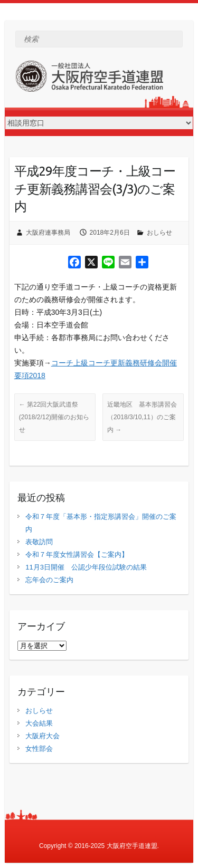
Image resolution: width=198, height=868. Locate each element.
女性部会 (39, 749)
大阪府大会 (43, 736)
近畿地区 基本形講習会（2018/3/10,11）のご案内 (142, 417)
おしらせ (159, 233)
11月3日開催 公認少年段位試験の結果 (86, 567)
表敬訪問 (39, 542)
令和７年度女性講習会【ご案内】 (77, 554)
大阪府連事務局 (48, 233)
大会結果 (39, 723)
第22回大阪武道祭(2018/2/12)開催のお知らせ (54, 417)
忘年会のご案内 (49, 580)
